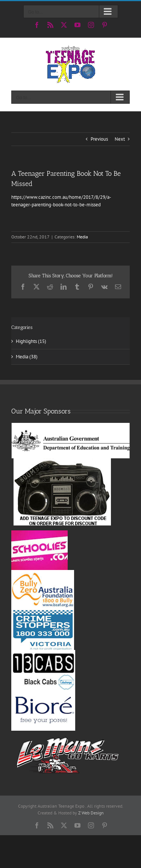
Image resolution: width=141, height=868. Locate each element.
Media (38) (27, 357)
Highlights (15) (31, 341)
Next (120, 139)
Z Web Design (91, 813)
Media (82, 237)
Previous (99, 139)
